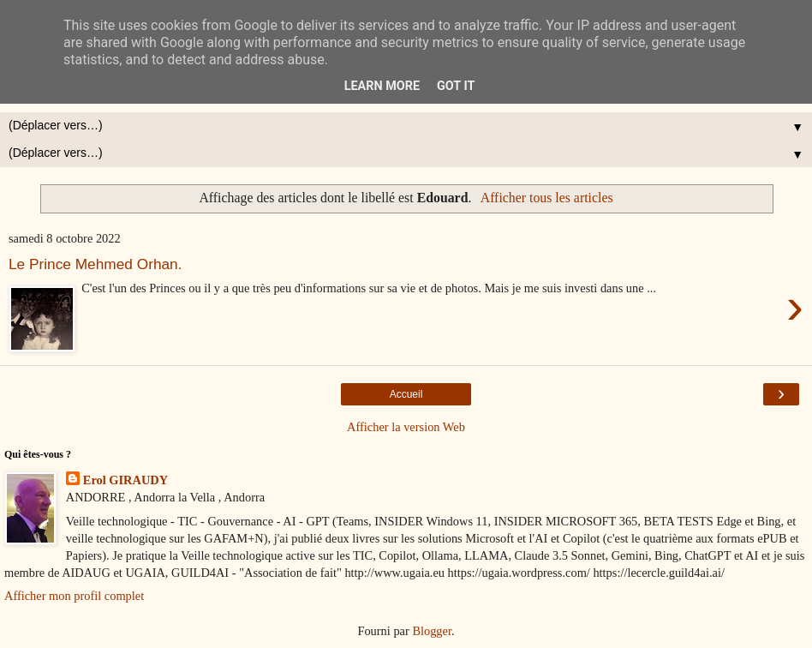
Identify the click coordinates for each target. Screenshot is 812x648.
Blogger (432, 631)
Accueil (406, 394)
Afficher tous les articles (547, 198)
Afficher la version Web (406, 427)
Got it (456, 86)
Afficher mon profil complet (74, 596)
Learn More (382, 86)
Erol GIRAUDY (125, 480)
